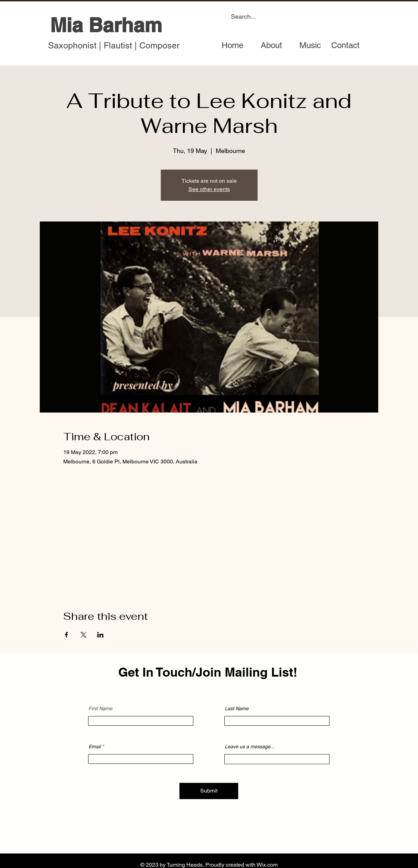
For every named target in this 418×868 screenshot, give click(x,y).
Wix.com (267, 865)
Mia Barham (106, 25)
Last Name (237, 708)
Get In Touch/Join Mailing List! (208, 672)
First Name (100, 708)
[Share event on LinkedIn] (100, 635)
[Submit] (209, 791)
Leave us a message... (250, 747)
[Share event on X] (83, 635)
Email (95, 747)
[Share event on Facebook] (67, 635)
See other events (209, 189)
